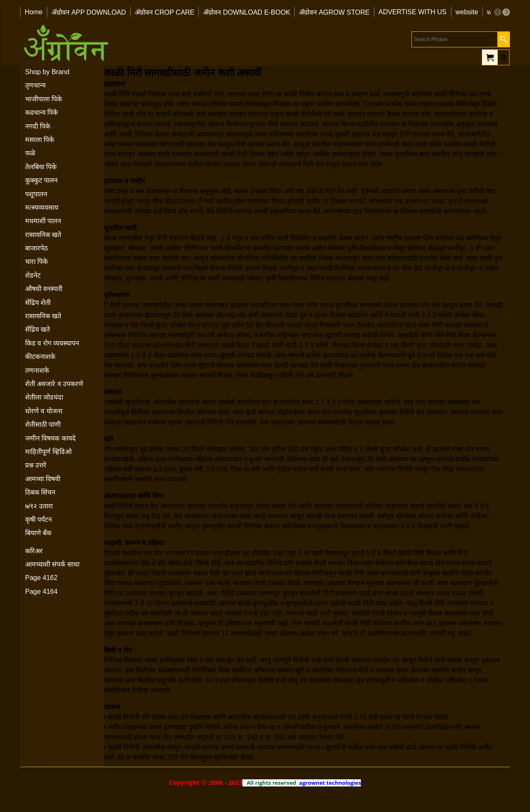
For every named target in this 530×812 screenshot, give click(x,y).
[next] (506, 12)
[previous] (498, 12)
